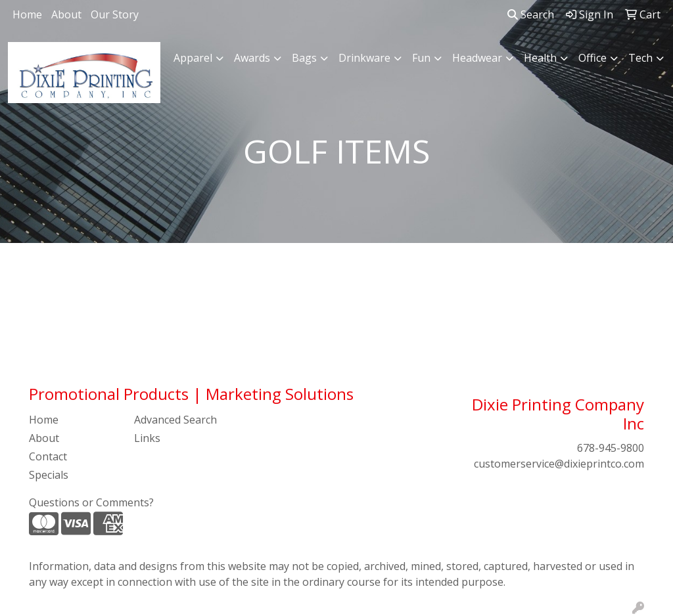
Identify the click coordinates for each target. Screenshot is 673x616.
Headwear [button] (477, 58)
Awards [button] (252, 58)
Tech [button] (640, 58)
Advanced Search (175, 420)
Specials (49, 475)
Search (531, 14)
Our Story (115, 14)
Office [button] (592, 58)
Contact (48, 456)
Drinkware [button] (364, 58)
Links (147, 438)
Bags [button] (304, 58)
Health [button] (540, 58)
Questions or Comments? (91, 502)
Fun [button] (421, 58)
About (66, 14)
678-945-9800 (611, 448)
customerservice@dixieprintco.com (559, 464)
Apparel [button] (193, 58)
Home (27, 14)
